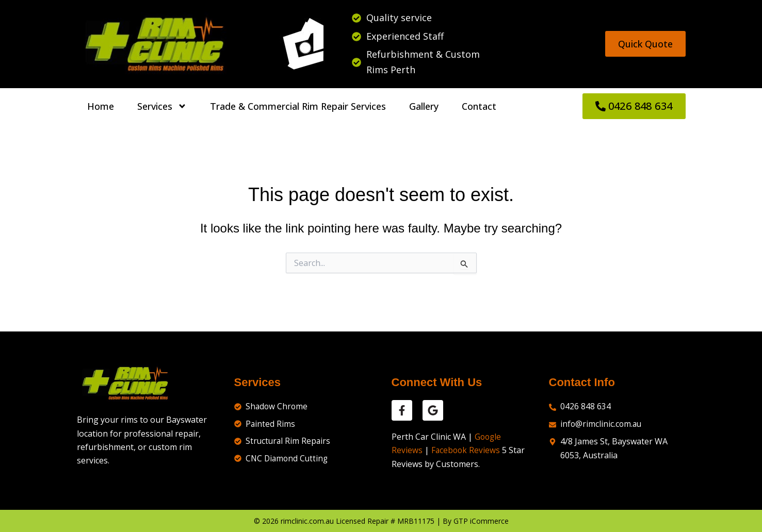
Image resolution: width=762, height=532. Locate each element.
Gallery (424, 106)
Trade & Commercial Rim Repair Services (298, 106)
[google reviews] (433, 410)
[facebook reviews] (402, 410)
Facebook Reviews (466, 450)
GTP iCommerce (481, 521)
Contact (479, 106)
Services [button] (162, 106)
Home (101, 106)
